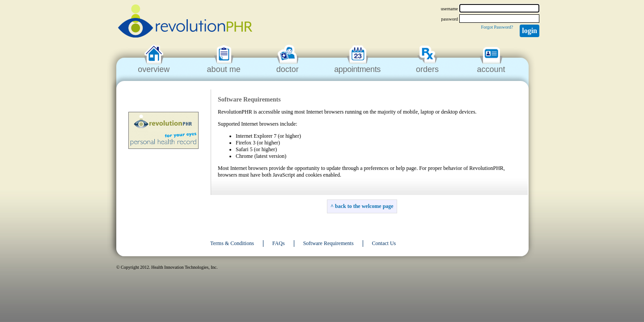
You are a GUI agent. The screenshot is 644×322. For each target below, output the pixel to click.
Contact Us (384, 243)
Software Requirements (328, 243)
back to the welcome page (364, 206)
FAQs (279, 243)
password (449, 19)
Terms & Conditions (232, 243)
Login (530, 31)
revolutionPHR (185, 22)
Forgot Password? (497, 27)
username (449, 9)
